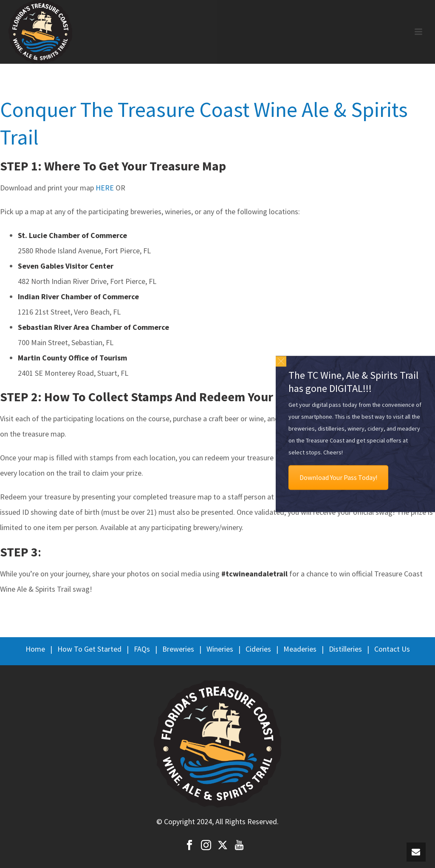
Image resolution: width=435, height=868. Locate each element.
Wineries (220, 649)
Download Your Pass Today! (338, 478)
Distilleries (345, 649)
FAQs (142, 649)
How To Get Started (89, 649)
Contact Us (392, 649)
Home (35, 649)
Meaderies (300, 649)
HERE (105, 188)
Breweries (178, 649)
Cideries (258, 649)
